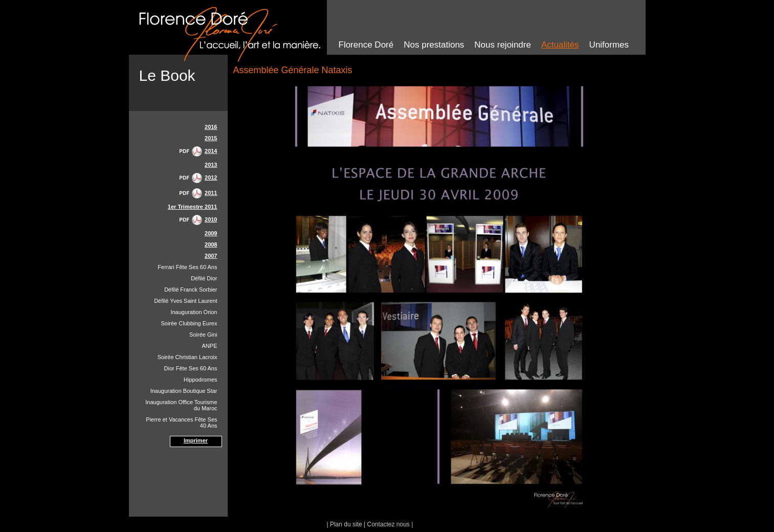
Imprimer (196, 440)
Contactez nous (388, 524)
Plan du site (346, 524)
